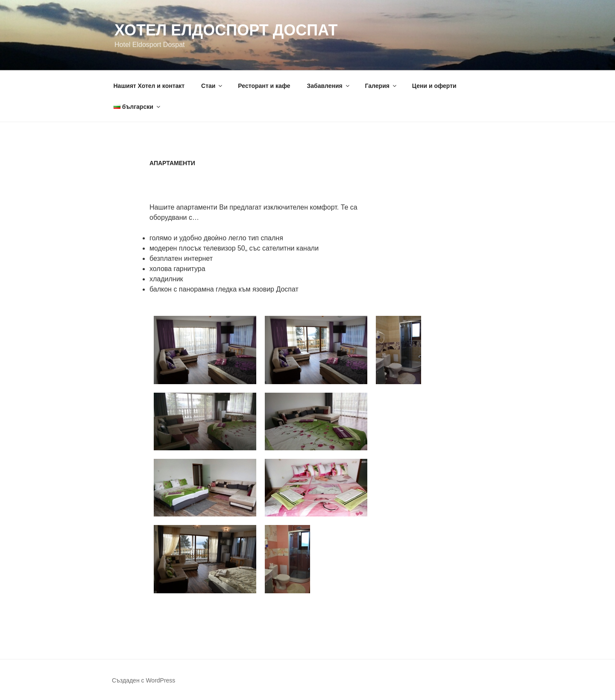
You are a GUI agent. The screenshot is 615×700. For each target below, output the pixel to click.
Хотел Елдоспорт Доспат (226, 30)
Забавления (329, 86)
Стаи (212, 86)
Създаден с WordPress (143, 680)
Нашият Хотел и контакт (149, 86)
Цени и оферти (434, 86)
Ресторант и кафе (264, 86)
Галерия (381, 86)
